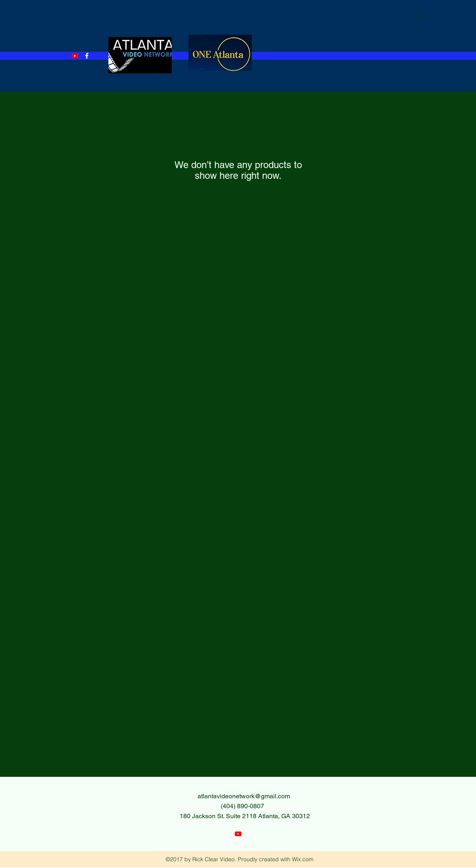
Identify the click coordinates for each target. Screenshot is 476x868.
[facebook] (87, 56)
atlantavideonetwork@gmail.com (244, 796)
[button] (421, 16)
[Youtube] (75, 56)
